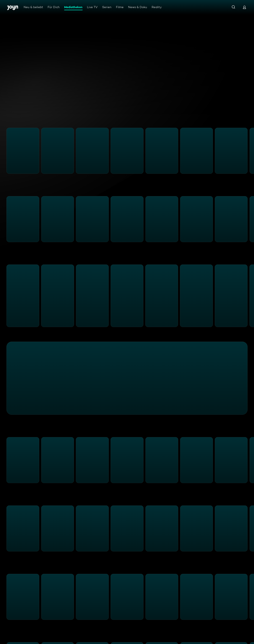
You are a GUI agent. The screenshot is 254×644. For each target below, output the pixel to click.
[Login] (244, 7)
